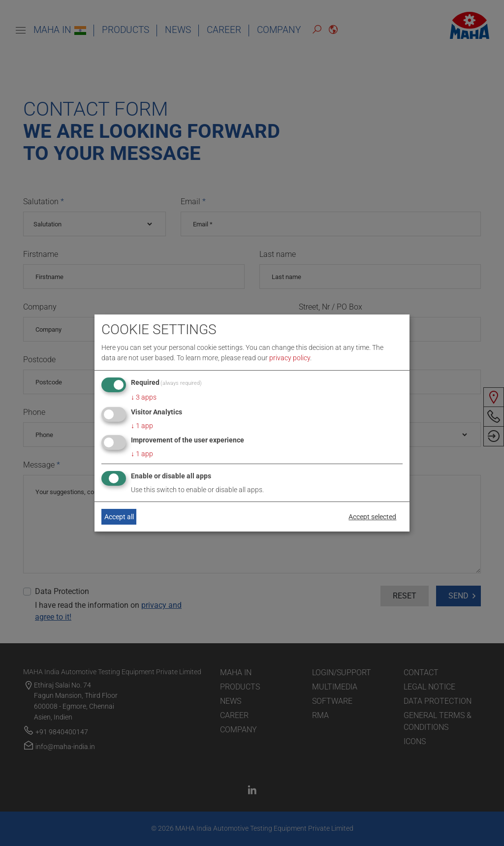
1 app (142, 426)
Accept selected (372, 517)
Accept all (119, 517)
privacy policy (290, 358)
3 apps (144, 397)
